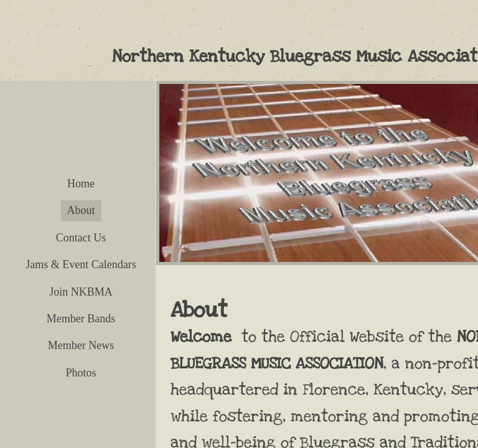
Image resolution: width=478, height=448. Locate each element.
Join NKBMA (81, 292)
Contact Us (81, 238)
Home (81, 184)
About (81, 210)
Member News (81, 345)
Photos (81, 373)
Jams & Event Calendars (81, 264)
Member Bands (81, 319)
